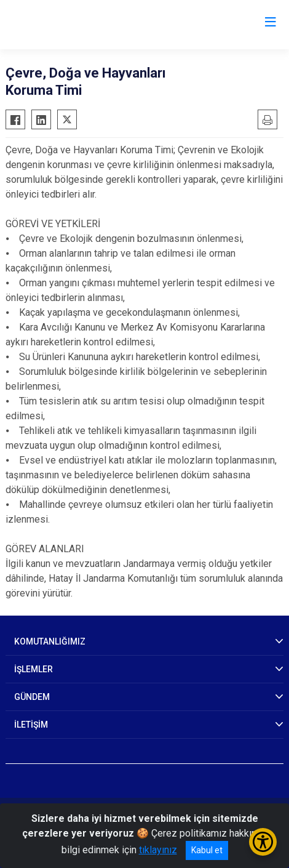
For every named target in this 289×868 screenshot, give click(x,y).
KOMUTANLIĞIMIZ (50, 641)
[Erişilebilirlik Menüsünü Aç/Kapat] (263, 842)
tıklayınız (158, 850)
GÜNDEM (32, 697)
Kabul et (207, 850)
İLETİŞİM (31, 725)
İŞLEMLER (34, 669)
